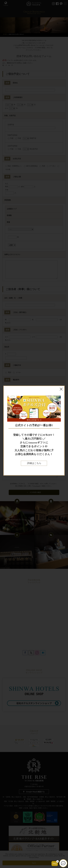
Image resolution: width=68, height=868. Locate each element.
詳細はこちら (34, 463)
